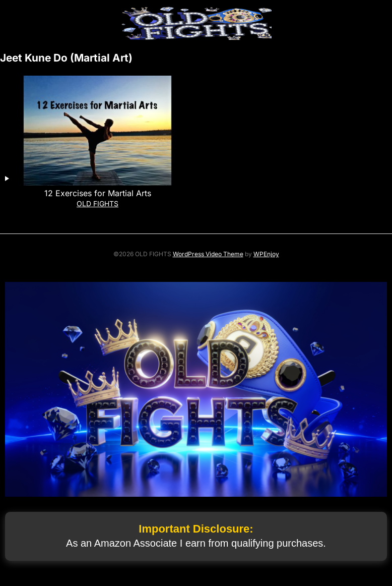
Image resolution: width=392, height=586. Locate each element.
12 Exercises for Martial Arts (98, 193)
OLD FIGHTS (97, 203)
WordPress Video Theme (208, 254)
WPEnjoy (266, 254)
